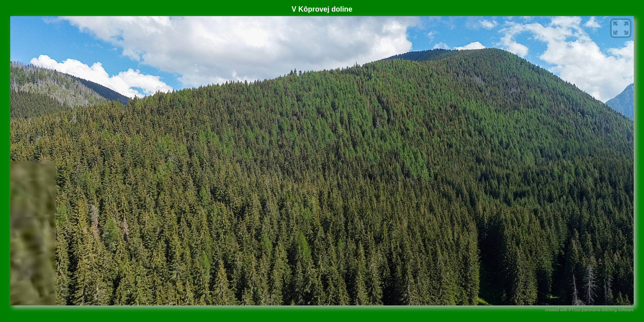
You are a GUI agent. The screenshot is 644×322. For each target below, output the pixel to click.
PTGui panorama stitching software (601, 310)
